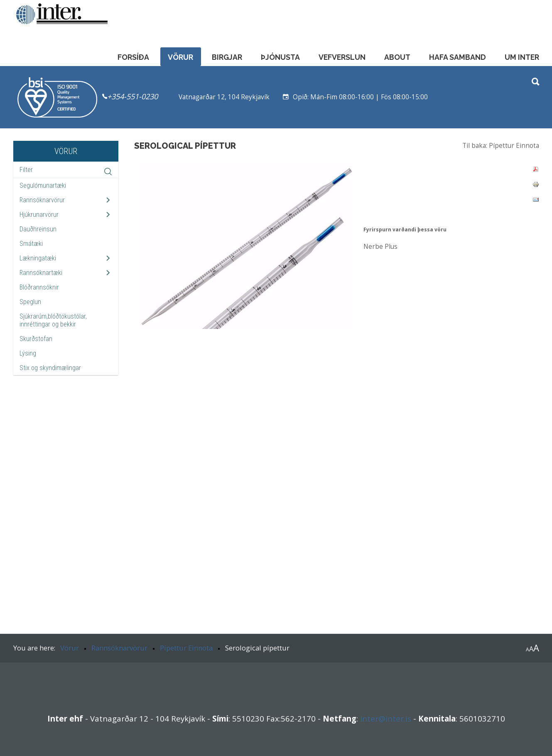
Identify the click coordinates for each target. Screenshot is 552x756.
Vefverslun (342, 57)
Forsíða (133, 57)
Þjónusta (280, 57)
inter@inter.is (386, 718)
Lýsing (28, 353)
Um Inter (522, 57)
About (397, 57)
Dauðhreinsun (38, 229)
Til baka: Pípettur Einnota (501, 146)
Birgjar (227, 57)
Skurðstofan (36, 339)
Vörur (180, 57)
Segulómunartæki (43, 185)
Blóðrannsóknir (39, 287)
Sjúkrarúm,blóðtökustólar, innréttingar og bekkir (53, 320)
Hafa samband (458, 57)
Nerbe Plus (380, 247)
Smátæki (31, 244)
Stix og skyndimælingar (50, 368)
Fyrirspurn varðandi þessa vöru (405, 229)
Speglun (30, 302)
